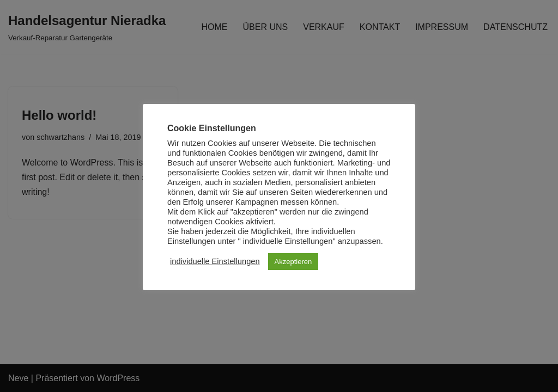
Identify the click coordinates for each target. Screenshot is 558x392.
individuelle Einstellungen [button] (215, 261)
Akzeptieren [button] (293, 262)
